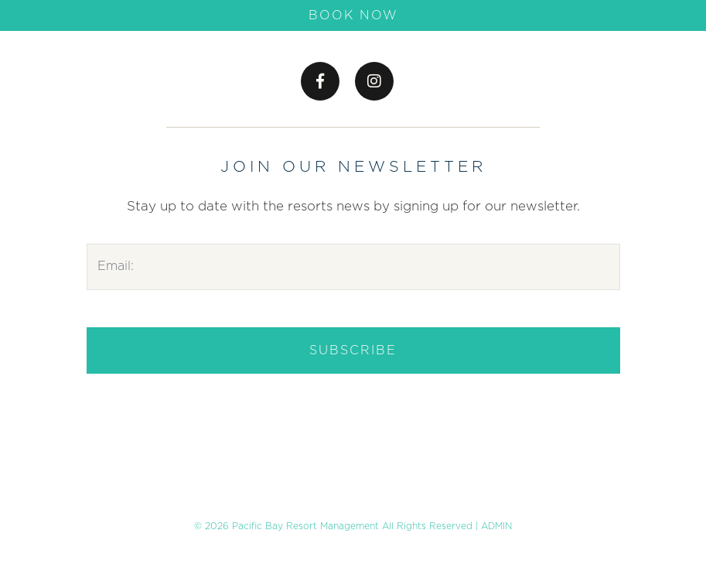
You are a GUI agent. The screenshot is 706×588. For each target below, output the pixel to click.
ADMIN (496, 526)
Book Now (353, 15)
